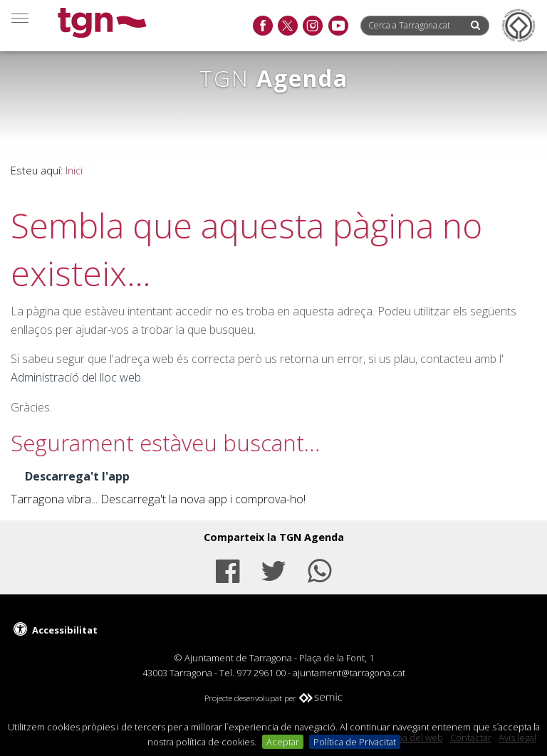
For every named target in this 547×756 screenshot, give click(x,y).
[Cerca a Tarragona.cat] (415, 25)
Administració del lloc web (76, 377)
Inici (74, 170)
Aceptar (283, 742)
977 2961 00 (261, 673)
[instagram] (312, 26)
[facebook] (262, 26)
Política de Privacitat (355, 742)
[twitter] (287, 26)
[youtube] (338, 26)
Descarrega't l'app (77, 476)
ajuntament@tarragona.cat (349, 673)
